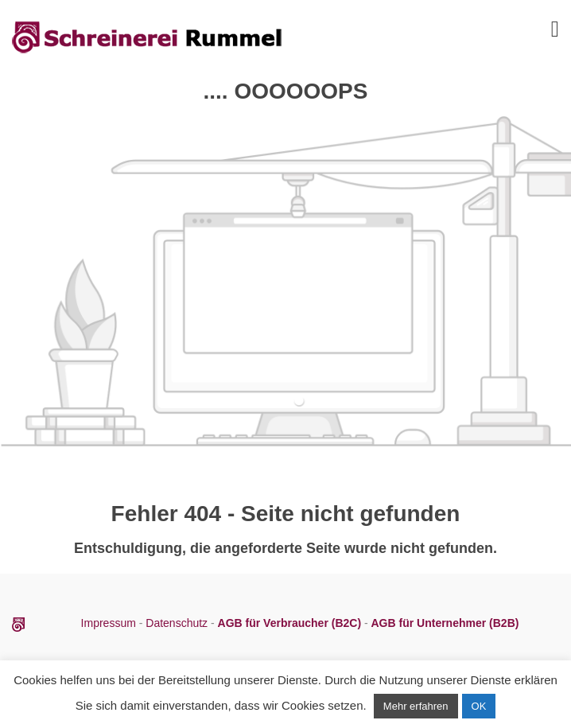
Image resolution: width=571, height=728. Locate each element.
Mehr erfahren (416, 706)
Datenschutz (177, 623)
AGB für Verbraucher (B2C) (291, 623)
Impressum (110, 623)
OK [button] (479, 706)
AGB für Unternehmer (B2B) (445, 623)
